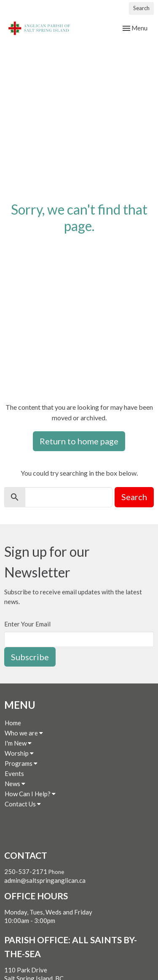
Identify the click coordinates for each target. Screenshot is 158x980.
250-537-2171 (26, 871)
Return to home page (79, 441)
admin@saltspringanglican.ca (45, 880)
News (15, 784)
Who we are (24, 733)
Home (13, 723)
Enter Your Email (27, 624)
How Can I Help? (30, 794)
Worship (19, 753)
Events (14, 773)
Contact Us (23, 804)
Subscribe (30, 657)
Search (141, 8)
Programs (21, 763)
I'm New (18, 743)
